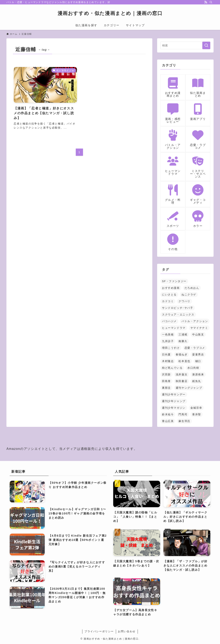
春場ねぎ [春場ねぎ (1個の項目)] (182, 354)
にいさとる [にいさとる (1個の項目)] (169, 295)
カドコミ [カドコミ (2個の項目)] (168, 301)
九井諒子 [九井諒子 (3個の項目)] (168, 341)
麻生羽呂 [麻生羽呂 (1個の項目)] (184, 421)
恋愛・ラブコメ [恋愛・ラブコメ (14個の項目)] (195, 348)
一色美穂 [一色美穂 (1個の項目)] (168, 335)
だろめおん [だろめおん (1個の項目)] (192, 288)
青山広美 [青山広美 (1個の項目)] (168, 421)
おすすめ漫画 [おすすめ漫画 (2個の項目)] (171, 288)
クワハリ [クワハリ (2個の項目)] (184, 301)
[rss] (206, 2)
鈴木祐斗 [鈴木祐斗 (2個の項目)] (168, 414)
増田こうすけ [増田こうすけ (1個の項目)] (171, 348)
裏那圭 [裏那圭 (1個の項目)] (166, 388)
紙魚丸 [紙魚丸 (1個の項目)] (197, 381)
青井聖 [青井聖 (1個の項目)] (197, 414)
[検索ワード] (185, 45)
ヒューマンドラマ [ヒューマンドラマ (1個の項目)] (174, 328)
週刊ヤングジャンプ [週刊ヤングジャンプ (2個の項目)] (189, 388)
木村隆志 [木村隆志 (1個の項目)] (168, 361)
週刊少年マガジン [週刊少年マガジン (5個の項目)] (174, 408)
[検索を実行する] (206, 45)
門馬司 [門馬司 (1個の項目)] (183, 414)
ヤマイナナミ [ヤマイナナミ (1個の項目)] (199, 328)
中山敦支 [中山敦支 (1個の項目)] (198, 335)
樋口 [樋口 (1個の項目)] (198, 361)
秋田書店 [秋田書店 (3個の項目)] (182, 381)
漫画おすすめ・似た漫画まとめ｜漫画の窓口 (110, 13)
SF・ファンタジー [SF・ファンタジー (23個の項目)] (174, 281)
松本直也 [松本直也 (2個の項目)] (184, 361)
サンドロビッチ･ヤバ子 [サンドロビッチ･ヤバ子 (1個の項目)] (178, 308)
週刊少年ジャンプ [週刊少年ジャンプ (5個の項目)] (174, 401)
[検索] (211, 2)
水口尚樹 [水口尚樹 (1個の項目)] (193, 368)
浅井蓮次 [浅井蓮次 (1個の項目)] (182, 374)
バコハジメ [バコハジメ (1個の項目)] (169, 321)
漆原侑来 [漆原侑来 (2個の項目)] (198, 374)
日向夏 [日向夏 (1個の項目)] (166, 354)
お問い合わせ (127, 631)
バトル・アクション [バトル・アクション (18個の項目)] (195, 321)
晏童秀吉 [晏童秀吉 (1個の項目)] (198, 354)
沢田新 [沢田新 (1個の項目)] (166, 374)
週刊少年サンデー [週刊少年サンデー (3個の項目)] (174, 394)
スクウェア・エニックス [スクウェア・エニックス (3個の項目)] (178, 315)
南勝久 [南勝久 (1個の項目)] (183, 341)
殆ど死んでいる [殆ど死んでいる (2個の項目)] (172, 368)
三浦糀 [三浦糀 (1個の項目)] (183, 335)
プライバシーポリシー (99, 631)
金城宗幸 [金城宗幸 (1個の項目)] (196, 408)
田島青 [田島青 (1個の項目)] (166, 381)
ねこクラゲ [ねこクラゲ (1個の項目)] (189, 295)
